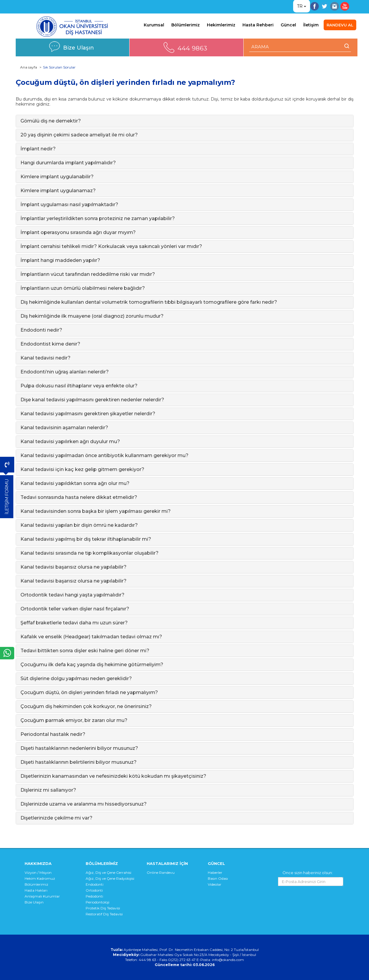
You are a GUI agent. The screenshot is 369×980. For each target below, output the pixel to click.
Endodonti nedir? (41, 330)
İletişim (311, 25)
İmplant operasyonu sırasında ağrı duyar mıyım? (78, 232)
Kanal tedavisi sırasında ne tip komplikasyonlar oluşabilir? (90, 553)
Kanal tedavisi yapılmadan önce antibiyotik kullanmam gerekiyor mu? (104, 455)
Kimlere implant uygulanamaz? (58, 191)
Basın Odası (218, 878)
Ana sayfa (29, 67)
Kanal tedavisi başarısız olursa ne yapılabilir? (74, 567)
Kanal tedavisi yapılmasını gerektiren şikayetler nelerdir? (88, 414)
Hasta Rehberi (258, 25)
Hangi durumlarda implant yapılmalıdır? (68, 163)
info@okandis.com (228, 960)
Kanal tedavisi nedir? (45, 358)
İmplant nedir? (38, 149)
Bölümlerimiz (186, 25)
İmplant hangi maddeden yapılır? (60, 260)
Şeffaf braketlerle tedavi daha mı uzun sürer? (74, 623)
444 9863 (192, 48)
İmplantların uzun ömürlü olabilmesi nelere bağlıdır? (83, 288)
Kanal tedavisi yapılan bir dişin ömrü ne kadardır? (79, 525)
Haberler (215, 872)
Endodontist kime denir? (50, 344)
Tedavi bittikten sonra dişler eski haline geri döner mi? (85, 651)
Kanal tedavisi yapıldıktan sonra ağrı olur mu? (75, 483)
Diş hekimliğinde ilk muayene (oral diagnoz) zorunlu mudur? (92, 316)
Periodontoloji (98, 902)
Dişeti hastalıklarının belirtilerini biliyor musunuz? (79, 762)
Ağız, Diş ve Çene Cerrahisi (108, 872)
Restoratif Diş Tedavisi (104, 914)
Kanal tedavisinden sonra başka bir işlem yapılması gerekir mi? (96, 511)
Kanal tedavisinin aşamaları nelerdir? (64, 428)
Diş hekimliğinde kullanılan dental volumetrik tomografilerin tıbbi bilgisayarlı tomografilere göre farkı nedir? (149, 302)
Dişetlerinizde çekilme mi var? (56, 818)
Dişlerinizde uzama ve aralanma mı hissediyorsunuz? (84, 804)
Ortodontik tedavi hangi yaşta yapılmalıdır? (72, 595)
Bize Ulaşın (79, 48)
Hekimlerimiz (221, 25)
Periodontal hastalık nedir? (53, 734)
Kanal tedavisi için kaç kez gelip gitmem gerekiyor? (82, 469)
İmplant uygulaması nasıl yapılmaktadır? (69, 205)
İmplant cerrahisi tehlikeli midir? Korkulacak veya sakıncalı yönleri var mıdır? (111, 246)
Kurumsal (154, 25)
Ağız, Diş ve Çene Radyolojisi (110, 878)
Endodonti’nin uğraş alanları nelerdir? (65, 372)
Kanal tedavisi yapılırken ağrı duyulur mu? (70, 442)
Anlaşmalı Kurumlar (42, 896)
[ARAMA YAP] (300, 47)
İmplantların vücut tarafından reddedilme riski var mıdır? (88, 274)
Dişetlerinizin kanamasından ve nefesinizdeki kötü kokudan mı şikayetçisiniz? (113, 776)
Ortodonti (94, 890)
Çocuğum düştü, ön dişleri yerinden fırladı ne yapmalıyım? (89, 692)
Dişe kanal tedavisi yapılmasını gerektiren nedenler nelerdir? (92, 400)
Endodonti (95, 884)
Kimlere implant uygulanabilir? (57, 177)
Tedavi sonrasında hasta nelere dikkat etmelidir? (79, 497)
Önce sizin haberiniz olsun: (308, 873)
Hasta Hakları (36, 890)
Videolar (215, 884)
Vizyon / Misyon (38, 872)
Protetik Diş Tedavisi (103, 908)
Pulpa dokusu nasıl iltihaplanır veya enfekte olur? (79, 386)
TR (300, 6)
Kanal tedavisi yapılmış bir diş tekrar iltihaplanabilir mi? (86, 539)
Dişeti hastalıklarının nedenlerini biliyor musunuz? (79, 748)
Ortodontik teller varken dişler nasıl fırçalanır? (75, 609)
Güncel (288, 25)
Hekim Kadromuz (40, 878)
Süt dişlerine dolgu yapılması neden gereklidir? (76, 678)
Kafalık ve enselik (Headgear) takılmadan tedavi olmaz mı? (91, 637)
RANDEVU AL (340, 25)
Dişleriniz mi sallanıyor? (48, 790)
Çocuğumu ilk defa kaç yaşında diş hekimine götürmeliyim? (92, 665)
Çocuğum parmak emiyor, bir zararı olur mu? (74, 720)
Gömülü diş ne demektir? (51, 121)
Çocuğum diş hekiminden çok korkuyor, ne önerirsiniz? (86, 706)
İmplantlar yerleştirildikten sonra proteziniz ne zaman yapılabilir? (98, 218)
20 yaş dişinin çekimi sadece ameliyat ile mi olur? (79, 135)
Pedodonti (94, 896)
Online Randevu (161, 872)
